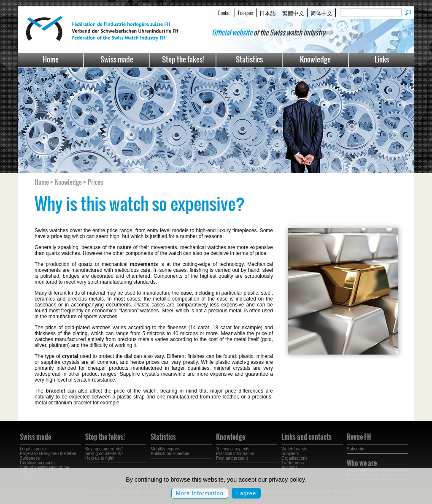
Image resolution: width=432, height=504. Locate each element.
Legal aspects (33, 449)
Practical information (235, 454)
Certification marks (37, 463)
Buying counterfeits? (104, 449)
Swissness (30, 458)
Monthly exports (166, 449)
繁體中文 (293, 13)
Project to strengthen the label (48, 454)
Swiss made (117, 59)
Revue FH (359, 437)
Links (382, 59)
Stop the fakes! (183, 59)
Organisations (294, 458)
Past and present (232, 458)
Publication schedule (170, 454)
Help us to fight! (100, 458)
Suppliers (290, 454)
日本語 (268, 13)
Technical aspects (233, 449)
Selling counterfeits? (104, 454)
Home (51, 59)
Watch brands (294, 449)
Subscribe (356, 449)
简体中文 (321, 13)
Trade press (293, 463)
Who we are (362, 463)
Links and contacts (306, 437)
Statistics (249, 59)
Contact (225, 13)
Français (246, 13)
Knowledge (315, 59)
